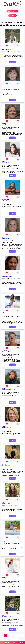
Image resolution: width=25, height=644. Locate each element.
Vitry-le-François (5, 428)
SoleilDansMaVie (6, 199)
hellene (3, 237)
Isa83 (3, 313)
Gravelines (4, 87)
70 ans (10, 352)
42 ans (6, 125)
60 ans (9, 541)
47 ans (14, 390)
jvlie (3, 275)
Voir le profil (12, 62)
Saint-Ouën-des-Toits (7, 390)
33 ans (10, 49)
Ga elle (3, 578)
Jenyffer (4, 388)
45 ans (12, 428)
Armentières (5, 49)
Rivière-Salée (5, 276)
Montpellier (4, 465)
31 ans (12, 314)
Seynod (3, 238)
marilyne (4, 124)
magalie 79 (4, 502)
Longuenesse (5, 617)
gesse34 (4, 464)
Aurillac (3, 163)
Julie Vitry (4, 426)
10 (17, 638)
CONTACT (22, 642)
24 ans (7, 201)
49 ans (9, 87)
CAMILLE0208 (5, 351)
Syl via (3, 86)
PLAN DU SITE (15, 642)
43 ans (9, 465)
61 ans (10, 617)
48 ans (9, 503)
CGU (9, 642)
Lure (3, 125)
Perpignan (4, 541)
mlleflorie (4, 48)
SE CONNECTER (12, 16)
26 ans (10, 276)
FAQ (6, 642)
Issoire (3, 201)
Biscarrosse (4, 352)
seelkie (3, 161)
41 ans (8, 163)
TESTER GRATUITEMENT (12, 11)
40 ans (8, 238)
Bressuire (4, 503)
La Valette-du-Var (6, 314)
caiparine (4, 615)
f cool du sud (5, 540)
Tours (3, 579)
